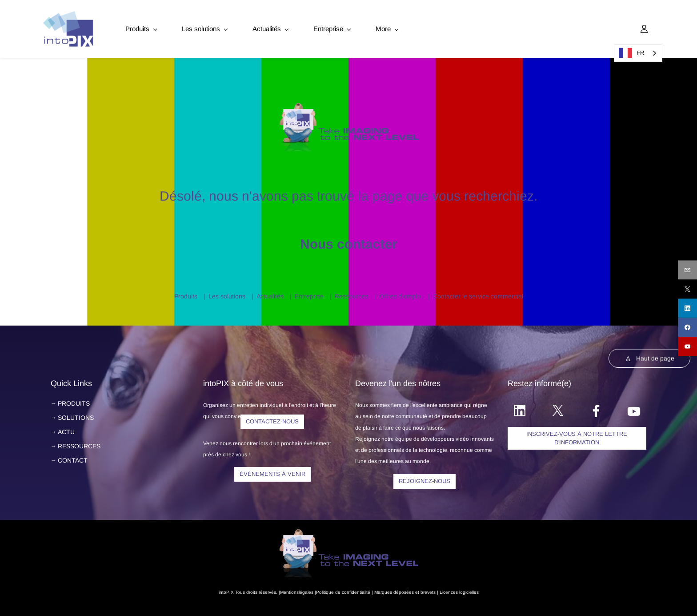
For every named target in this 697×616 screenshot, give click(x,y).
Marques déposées (394, 589)
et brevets (425, 589)
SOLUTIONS (76, 414)
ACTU (66, 428)
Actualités (270, 293)
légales (306, 589)
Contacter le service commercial (478, 293)
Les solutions (227, 293)
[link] (349, 103)
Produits (186, 293)
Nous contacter (349, 240)
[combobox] (638, 53)
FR (631, 53)
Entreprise (309, 293)
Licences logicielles (459, 589)
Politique (325, 589)
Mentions (289, 589)
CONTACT (73, 457)
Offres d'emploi (401, 293)
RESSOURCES (79, 443)
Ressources (351, 293)
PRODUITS (74, 400)
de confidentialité (353, 589)
